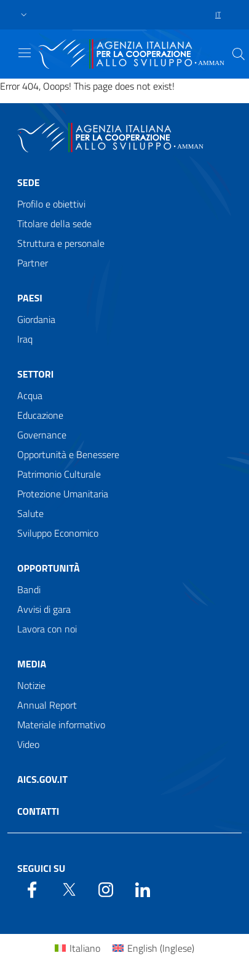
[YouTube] (106, 889)
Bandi (29, 589)
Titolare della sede (54, 224)
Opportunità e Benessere (68, 454)
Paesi (30, 298)
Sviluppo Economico (58, 533)
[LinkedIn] (143, 889)
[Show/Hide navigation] (25, 53)
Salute (30, 513)
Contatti (38, 811)
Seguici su (41, 868)
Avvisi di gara (44, 609)
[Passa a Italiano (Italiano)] (77, 948)
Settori (35, 374)
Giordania (36, 319)
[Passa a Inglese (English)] (153, 948)
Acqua (30, 395)
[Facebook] (32, 889)
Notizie (31, 685)
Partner (33, 263)
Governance (42, 435)
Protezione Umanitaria (63, 494)
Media (32, 664)
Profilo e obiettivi (51, 204)
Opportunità (49, 568)
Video (28, 744)
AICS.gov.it (42, 779)
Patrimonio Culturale (59, 474)
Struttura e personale (61, 243)
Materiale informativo (61, 725)
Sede (29, 182)
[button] (24, 15)
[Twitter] (69, 889)
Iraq (25, 339)
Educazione (40, 415)
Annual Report (47, 705)
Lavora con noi (47, 629)
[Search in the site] (239, 54)
